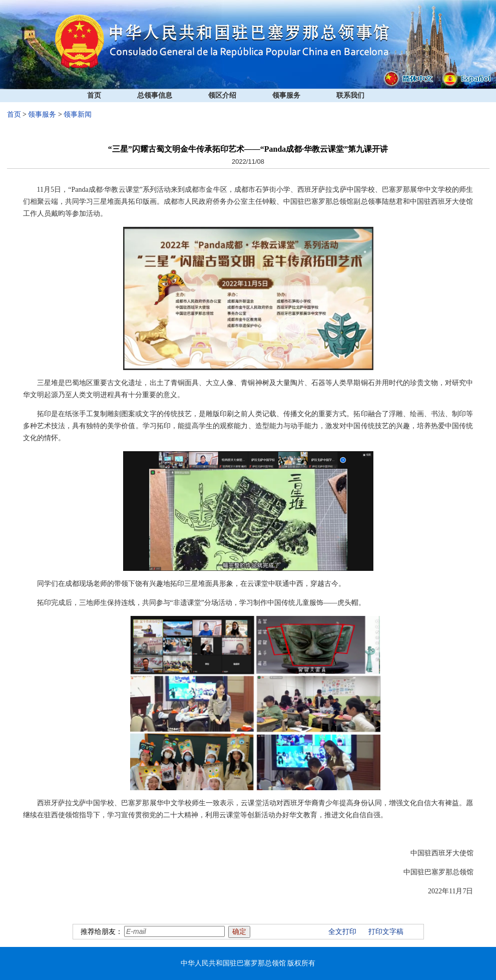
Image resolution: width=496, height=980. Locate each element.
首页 (94, 95)
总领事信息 (155, 95)
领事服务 (286, 95)
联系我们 (350, 95)
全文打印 (342, 932)
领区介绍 (222, 95)
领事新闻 (78, 114)
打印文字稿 (386, 932)
